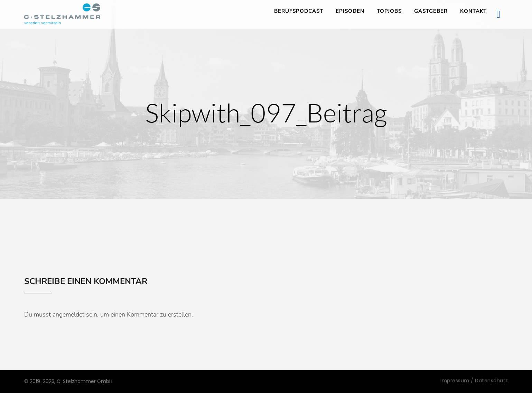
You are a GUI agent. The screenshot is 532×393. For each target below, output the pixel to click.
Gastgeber (431, 11)
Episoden (350, 11)
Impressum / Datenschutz (474, 381)
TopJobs (389, 11)
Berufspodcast (299, 11)
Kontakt (473, 11)
